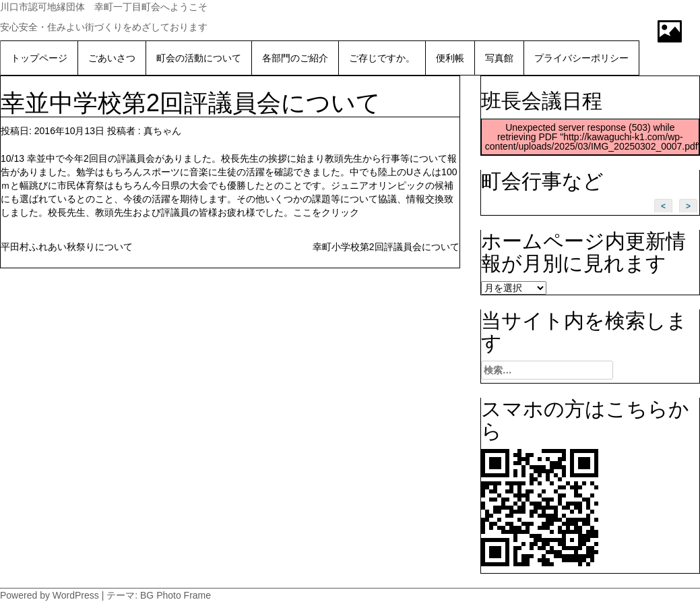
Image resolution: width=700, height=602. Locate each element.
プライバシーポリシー (581, 58)
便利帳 (450, 58)
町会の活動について (199, 58)
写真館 (499, 58)
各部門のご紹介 (295, 58)
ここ (303, 212)
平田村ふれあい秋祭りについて (67, 247)
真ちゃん (162, 131)
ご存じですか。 (382, 58)
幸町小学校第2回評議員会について (386, 247)
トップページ (39, 58)
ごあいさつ (112, 58)
